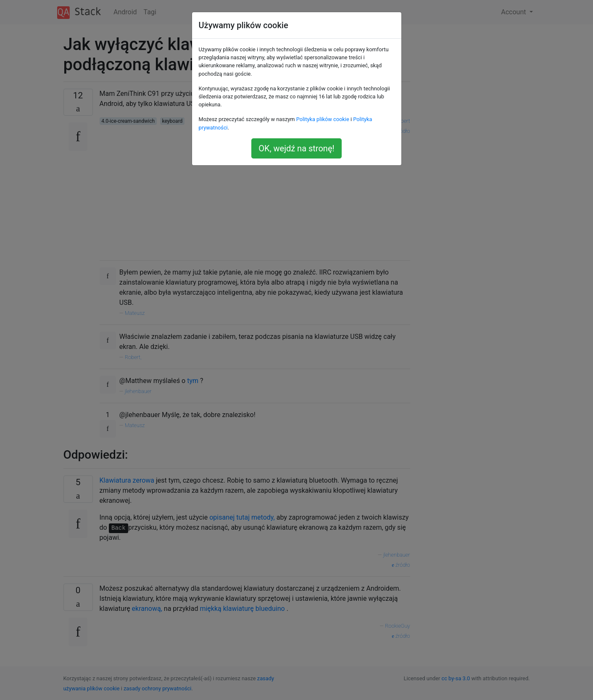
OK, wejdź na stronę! (296, 148)
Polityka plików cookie (323, 119)
